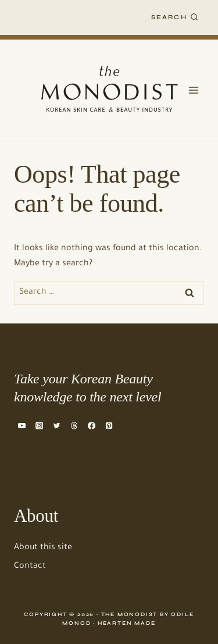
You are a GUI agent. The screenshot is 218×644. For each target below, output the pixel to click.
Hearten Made (127, 623)
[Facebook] (92, 425)
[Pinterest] (109, 425)
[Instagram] (39, 425)
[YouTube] (22, 425)
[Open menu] (193, 90)
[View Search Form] (175, 17)
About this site (43, 548)
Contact (30, 567)
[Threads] (74, 425)
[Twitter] (56, 425)
